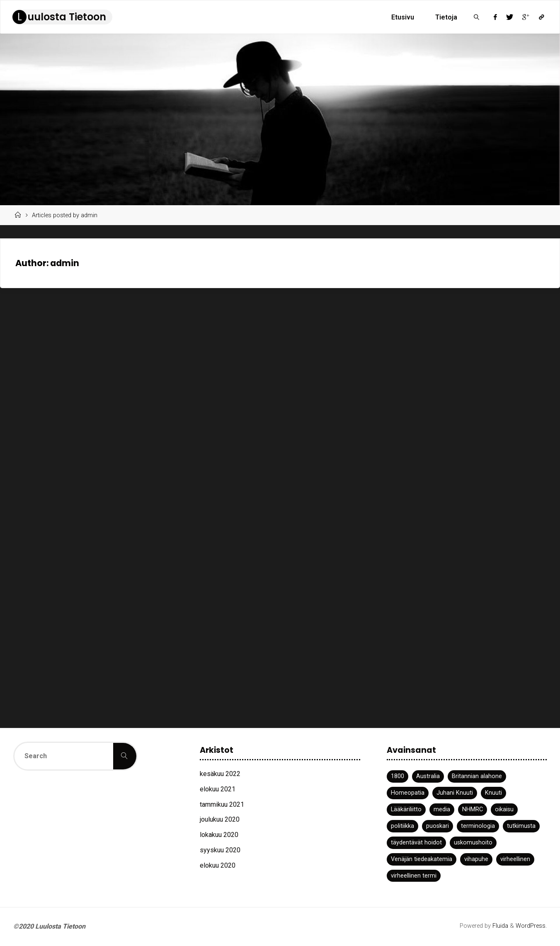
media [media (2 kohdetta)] (442, 809)
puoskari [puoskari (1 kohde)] (438, 826)
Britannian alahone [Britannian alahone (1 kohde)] (477, 776)
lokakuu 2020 (219, 835)
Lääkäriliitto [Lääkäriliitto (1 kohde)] (406, 809)
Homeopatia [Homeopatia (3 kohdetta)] (408, 793)
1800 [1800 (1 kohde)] (398, 776)
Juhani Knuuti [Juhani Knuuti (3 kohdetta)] (455, 793)
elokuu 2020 (218, 865)
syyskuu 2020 (220, 850)
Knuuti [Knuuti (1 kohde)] (493, 793)
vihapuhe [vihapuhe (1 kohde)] (476, 859)
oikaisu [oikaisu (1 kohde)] (504, 809)
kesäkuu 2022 (220, 774)
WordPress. (531, 926)
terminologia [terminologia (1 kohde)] (478, 826)
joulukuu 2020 (220, 819)
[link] (477, 17)
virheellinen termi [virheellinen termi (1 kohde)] (414, 876)
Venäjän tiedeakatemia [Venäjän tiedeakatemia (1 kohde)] (422, 859)
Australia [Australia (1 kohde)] (428, 776)
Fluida (499, 926)
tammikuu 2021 (222, 804)
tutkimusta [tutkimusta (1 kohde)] (521, 826)
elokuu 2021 (218, 789)
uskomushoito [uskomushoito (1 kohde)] (473, 843)
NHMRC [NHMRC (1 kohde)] (473, 809)
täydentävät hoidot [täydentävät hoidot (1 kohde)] (416, 843)
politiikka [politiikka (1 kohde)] (402, 826)
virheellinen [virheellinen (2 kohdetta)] (515, 859)
